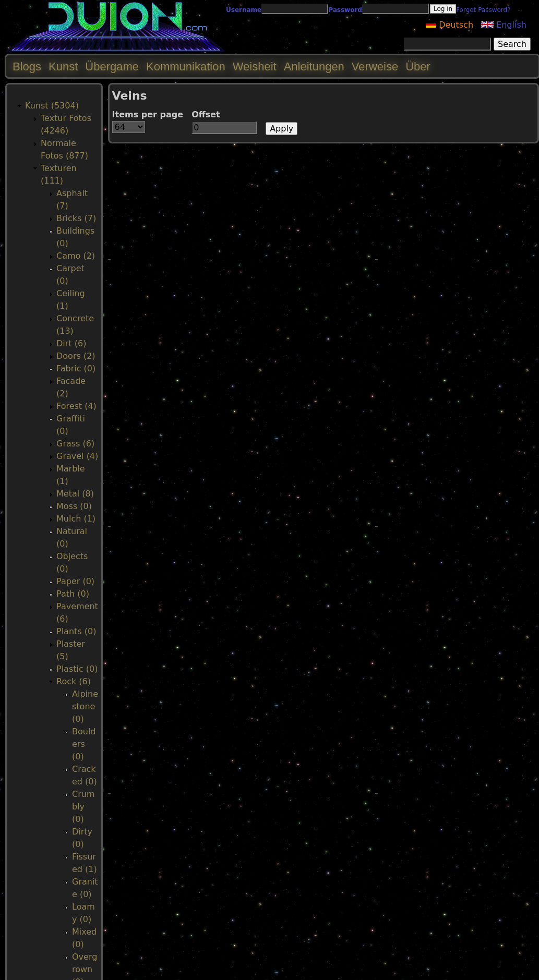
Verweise (375, 66)
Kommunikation (186, 66)
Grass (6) (75, 444)
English (504, 25)
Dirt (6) (71, 343)
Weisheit (255, 66)
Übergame (112, 66)
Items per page (148, 114)
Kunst (63, 66)
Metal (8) (75, 494)
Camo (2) (76, 256)
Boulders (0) (84, 744)
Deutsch (450, 25)
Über (418, 66)
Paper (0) (75, 581)
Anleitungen (314, 66)
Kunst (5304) (52, 106)
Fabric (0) (76, 368)
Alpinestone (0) (85, 706)
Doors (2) (76, 356)
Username (244, 10)
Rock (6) (74, 681)
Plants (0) (76, 631)
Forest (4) (76, 406)
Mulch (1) (76, 519)
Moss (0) (74, 506)
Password (345, 10)
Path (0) (73, 594)
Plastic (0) (77, 669)
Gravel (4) (77, 456)
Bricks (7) (76, 218)
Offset (206, 114)
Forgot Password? (483, 10)
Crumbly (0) (83, 807)
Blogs (27, 66)
